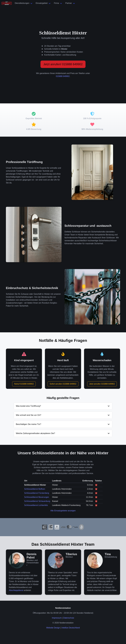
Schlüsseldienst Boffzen (35, 489)
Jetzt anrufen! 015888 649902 (63, 64)
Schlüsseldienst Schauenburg (37, 501)
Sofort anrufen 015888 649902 (63, 384)
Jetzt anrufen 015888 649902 (102, 384)
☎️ (96, 485)
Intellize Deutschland (71, 628)
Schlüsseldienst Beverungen (37, 497)
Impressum (57, 618)
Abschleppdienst (16, 590)
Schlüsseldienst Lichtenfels (36, 505)
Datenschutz (69, 618)
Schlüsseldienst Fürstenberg (37, 493)
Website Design (53, 628)
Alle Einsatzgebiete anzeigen (63, 511)
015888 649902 (63, 76)
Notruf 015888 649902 (24, 384)
